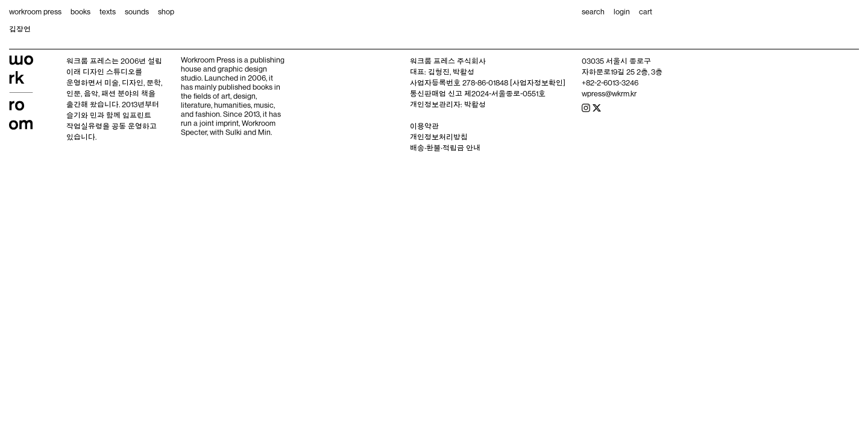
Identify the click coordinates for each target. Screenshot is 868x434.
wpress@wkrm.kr (609, 93)
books (80, 11)
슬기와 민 (82, 115)
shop (166, 11)
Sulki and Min (248, 132)
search (593, 11)
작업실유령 (84, 126)
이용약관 (424, 126)
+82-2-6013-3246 (610, 83)
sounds (137, 11)
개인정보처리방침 (439, 137)
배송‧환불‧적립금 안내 (445, 148)
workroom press (35, 11)
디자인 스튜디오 (109, 72)
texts (108, 11)
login (622, 11)
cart (646, 11)
